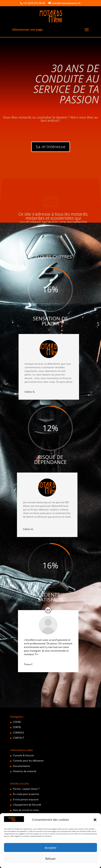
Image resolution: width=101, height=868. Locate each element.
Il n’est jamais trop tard (26, 799)
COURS (17, 722)
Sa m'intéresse (51, 147)
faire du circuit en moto (26, 810)
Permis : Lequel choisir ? (26, 789)
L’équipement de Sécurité (27, 805)
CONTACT (19, 738)
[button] (95, 820)
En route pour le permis (26, 794)
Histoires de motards (25, 771)
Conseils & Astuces (24, 755)
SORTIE (17, 727)
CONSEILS (19, 733)
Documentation (22, 766)
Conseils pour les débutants (28, 761)
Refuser (50, 859)
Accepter (51, 848)
